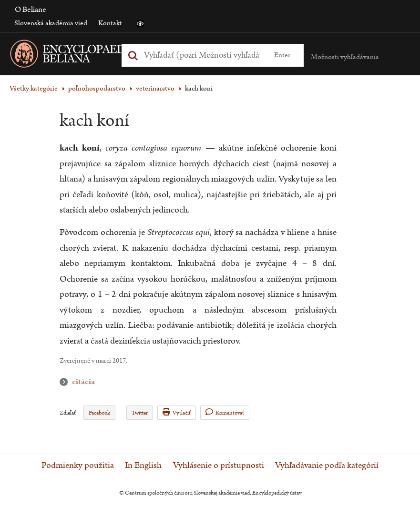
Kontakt (110, 23)
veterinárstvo (155, 88)
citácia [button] (66, 382)
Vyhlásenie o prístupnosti (219, 466)
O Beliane (31, 10)
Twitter (140, 413)
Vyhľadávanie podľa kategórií (327, 466)
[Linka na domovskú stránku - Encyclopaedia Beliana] (88, 56)
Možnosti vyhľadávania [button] (345, 57)
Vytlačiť (177, 412)
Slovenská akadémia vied (51, 23)
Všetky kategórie (34, 88)
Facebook (99, 413)
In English (143, 466)
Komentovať (225, 412)
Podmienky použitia (78, 466)
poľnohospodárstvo (97, 88)
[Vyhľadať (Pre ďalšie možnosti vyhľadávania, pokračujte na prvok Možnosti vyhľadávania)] (202, 55)
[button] (140, 24)
